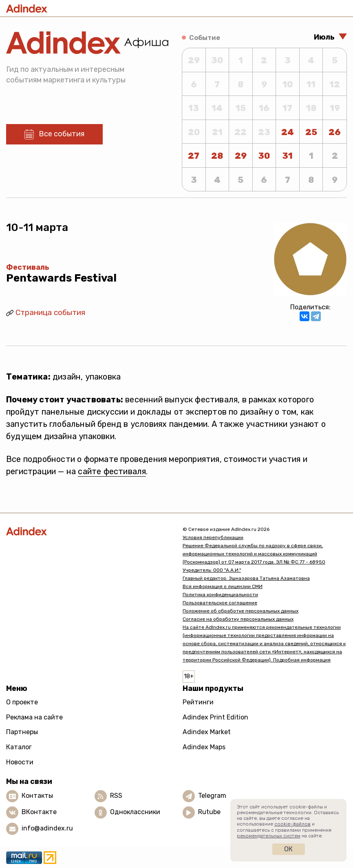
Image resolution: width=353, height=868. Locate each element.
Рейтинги (198, 702)
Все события (62, 134)
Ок (288, 849)
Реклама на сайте (34, 717)
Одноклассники (135, 812)
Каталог (19, 747)
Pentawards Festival (61, 278)
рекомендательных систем (269, 836)
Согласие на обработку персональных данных (238, 619)
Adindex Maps (204, 747)
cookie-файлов (292, 824)
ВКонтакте (39, 812)
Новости (20, 762)
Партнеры (22, 732)
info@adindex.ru (47, 828)
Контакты (37, 796)
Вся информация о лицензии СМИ (223, 586)
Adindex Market (207, 732)
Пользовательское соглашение (220, 603)
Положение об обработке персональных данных (240, 611)
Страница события (50, 312)
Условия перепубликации (213, 537)
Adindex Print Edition (215, 717)
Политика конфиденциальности (220, 595)
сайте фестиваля (112, 471)
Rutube (209, 812)
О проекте (22, 702)
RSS (116, 796)
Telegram (212, 796)
